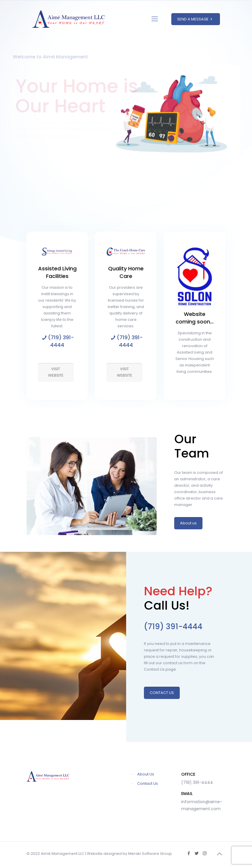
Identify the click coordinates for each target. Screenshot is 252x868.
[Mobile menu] (155, 19)
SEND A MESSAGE (195, 19)
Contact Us (148, 783)
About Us (146, 774)
